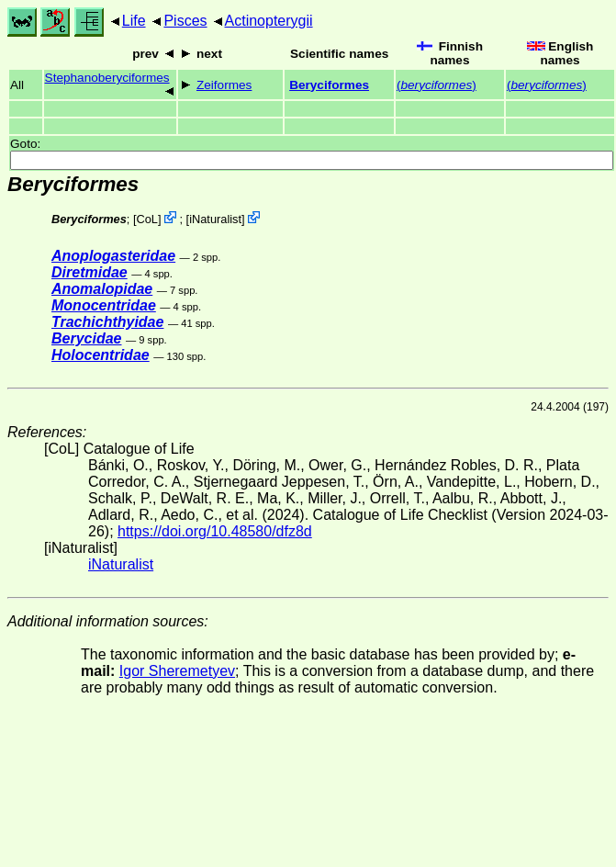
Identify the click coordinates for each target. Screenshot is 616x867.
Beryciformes (329, 85)
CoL (147, 219)
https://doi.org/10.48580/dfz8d (215, 531)
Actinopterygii (269, 21)
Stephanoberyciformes (107, 78)
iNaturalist (215, 219)
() (437, 85)
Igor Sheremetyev (177, 671)
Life (134, 21)
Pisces (185, 21)
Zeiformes (224, 85)
